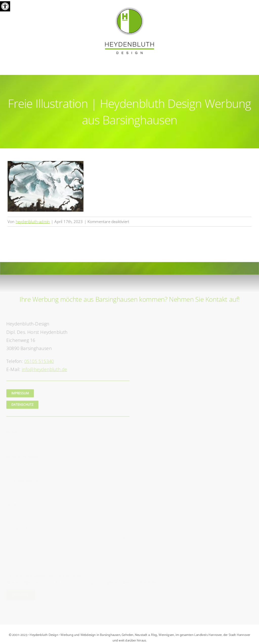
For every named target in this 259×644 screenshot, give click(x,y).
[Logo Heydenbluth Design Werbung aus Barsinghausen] (129, 8)
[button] (5, 6)
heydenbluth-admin (33, 222)
